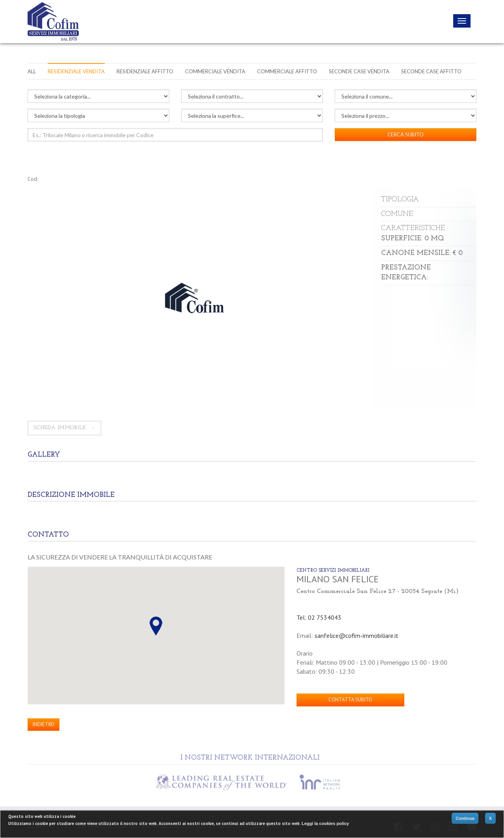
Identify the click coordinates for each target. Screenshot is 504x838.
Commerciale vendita (215, 71)
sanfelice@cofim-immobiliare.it (357, 635)
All (32, 71)
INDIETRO (44, 724)
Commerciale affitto (287, 71)
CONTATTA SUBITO (350, 700)
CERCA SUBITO (406, 134)
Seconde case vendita (359, 71)
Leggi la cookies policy (325, 823)
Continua (465, 818)
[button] (156, 626)
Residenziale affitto (145, 71)
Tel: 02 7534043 (319, 617)
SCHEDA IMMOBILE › (64, 428)
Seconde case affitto (431, 71)
